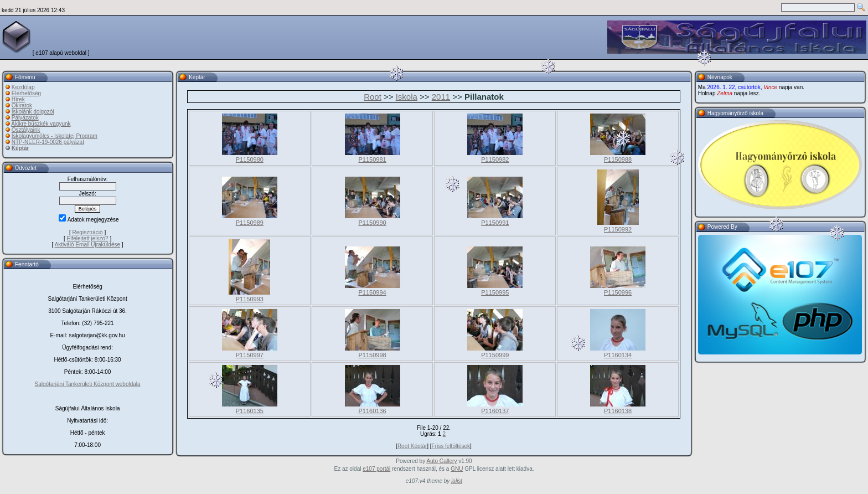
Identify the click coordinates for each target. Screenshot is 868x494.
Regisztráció (88, 232)
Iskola (407, 97)
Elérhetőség (26, 93)
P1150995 (495, 292)
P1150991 (495, 223)
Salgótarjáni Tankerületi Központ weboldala (88, 384)
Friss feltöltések (451, 446)
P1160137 (495, 411)
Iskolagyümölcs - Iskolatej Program (55, 136)
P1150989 (250, 223)
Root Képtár (412, 446)
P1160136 (373, 411)
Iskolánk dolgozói (33, 112)
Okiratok (22, 106)
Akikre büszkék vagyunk (41, 124)
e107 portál (376, 469)
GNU (457, 469)
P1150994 (373, 292)
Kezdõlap (23, 87)
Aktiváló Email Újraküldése (87, 245)
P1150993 (250, 299)
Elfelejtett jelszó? (88, 238)
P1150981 (373, 159)
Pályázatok (25, 118)
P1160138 (618, 411)
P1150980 (250, 159)
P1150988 (618, 159)
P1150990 (373, 223)
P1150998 (373, 355)
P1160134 (618, 355)
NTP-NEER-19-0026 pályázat (48, 142)
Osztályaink (26, 130)
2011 (441, 97)
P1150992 (618, 229)
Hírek (18, 99)
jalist (457, 481)
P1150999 (495, 355)
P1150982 (495, 159)
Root (373, 97)
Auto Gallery (441, 461)
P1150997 (250, 355)
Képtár (20, 148)
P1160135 (250, 411)
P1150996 (618, 292)
